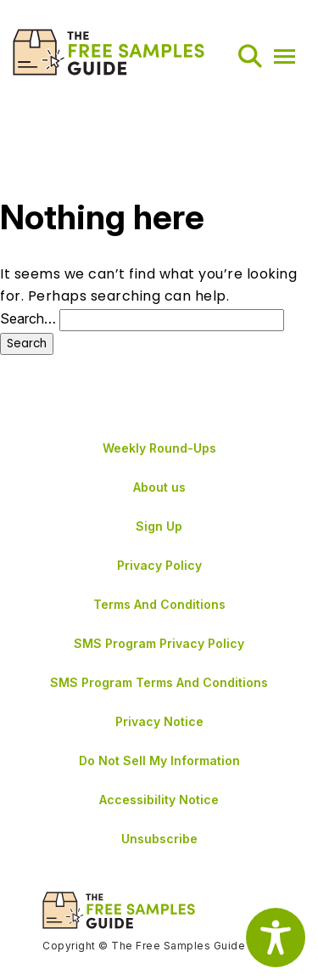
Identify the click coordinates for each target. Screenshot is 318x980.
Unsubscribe (159, 839)
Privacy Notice (159, 721)
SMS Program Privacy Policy (159, 643)
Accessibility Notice (159, 800)
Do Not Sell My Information (159, 760)
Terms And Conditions (159, 604)
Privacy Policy (159, 565)
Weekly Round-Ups (159, 448)
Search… (28, 318)
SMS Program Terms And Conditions (159, 682)
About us (159, 487)
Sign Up (159, 526)
